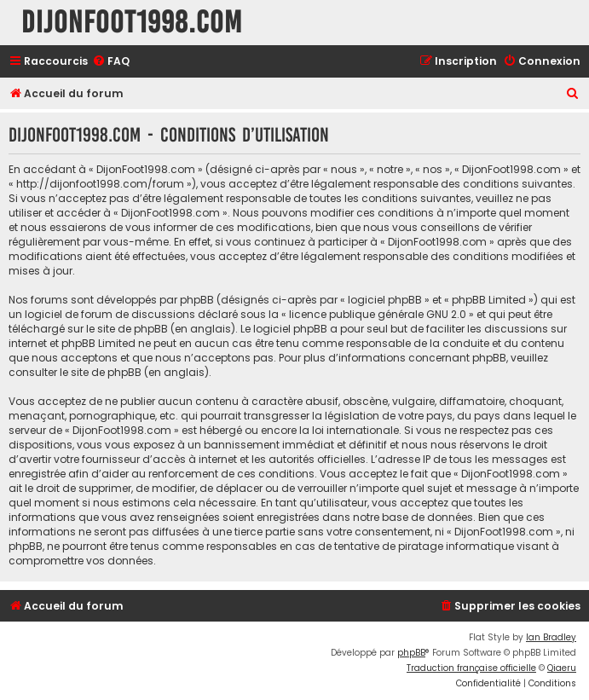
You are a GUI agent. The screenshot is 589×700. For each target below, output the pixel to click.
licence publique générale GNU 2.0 (378, 314)
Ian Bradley (551, 637)
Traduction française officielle (471, 668)
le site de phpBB (127, 329)
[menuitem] (111, 62)
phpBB (411, 653)
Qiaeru (562, 668)
